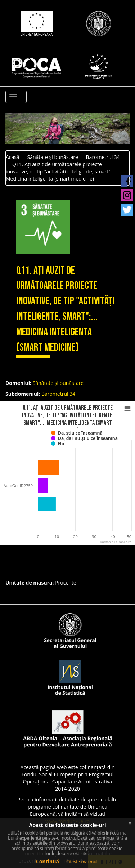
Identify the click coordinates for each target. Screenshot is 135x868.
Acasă (13, 157)
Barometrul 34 (103, 157)
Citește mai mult (83, 862)
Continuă (48, 861)
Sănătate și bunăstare (52, 157)
